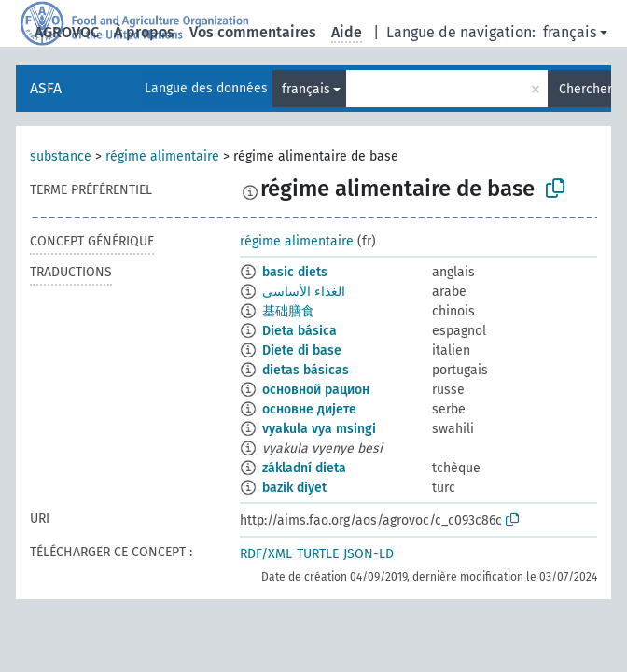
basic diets (295, 272)
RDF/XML (266, 554)
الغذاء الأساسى (304, 292)
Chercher (585, 89)
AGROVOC (67, 32)
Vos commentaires (253, 32)
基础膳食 (288, 311)
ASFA (46, 88)
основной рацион (316, 390)
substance (61, 156)
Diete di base (302, 350)
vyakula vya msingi (319, 429)
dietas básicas (306, 370)
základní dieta (304, 468)
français (570, 32)
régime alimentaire (162, 156)
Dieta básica (300, 331)
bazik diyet (294, 488)
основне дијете (309, 409)
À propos (144, 32)
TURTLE (318, 554)
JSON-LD (369, 554)
